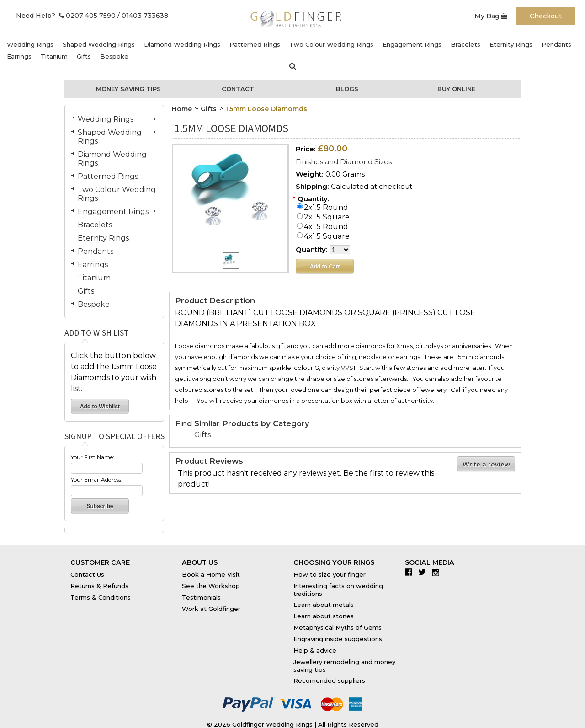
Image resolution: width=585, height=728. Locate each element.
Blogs (347, 89)
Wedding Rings (30, 44)
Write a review (486, 464)
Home (182, 109)
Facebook (411, 572)
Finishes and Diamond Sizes (344, 162)
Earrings (19, 56)
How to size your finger (330, 574)
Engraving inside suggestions (338, 639)
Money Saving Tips (128, 89)
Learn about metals (324, 605)
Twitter (424, 572)
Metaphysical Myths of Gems (338, 627)
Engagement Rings (412, 44)
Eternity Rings (511, 44)
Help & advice (315, 650)
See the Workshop (211, 586)
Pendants (556, 44)
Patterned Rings (255, 44)
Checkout (546, 16)
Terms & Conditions (101, 597)
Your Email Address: (97, 479)
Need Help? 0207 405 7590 (66, 16)
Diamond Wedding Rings (182, 44)
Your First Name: (93, 457)
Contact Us (87, 574)
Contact (238, 89)
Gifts (84, 56)
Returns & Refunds (99, 586)
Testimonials (201, 597)
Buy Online (456, 89)
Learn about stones (324, 616)
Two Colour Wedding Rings (331, 44)
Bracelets (465, 44)
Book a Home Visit (211, 574)
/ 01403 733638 (143, 16)
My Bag (491, 16)
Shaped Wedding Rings (99, 44)
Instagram (438, 572)
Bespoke (114, 56)
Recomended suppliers (329, 680)
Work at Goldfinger (211, 609)
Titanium (54, 56)
